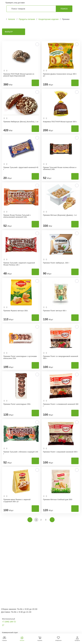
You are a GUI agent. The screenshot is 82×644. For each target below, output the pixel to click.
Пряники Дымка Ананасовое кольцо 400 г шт (60, 75)
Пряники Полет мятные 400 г (55, 311)
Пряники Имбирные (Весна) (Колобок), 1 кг (21, 122)
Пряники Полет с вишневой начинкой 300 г (61, 452)
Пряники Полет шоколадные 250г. (17, 404)
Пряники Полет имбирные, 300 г (56, 263)
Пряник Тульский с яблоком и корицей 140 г (21, 453)
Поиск (64, 9)
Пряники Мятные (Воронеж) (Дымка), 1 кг (60, 215)
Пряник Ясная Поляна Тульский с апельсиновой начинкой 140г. (17, 216)
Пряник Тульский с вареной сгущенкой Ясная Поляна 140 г (19, 264)
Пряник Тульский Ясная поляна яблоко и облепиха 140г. (60, 168)
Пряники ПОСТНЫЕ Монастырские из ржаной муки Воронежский (19, 75)
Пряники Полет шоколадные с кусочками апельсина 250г (20, 357)
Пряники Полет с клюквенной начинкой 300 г (61, 405)
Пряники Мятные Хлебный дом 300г (58, 500)
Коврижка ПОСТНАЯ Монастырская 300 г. (60, 122)
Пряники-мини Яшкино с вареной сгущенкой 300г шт (17, 501)
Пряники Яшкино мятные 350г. (16, 311)
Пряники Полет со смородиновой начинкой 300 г (61, 357)
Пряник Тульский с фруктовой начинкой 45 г (21, 168)
